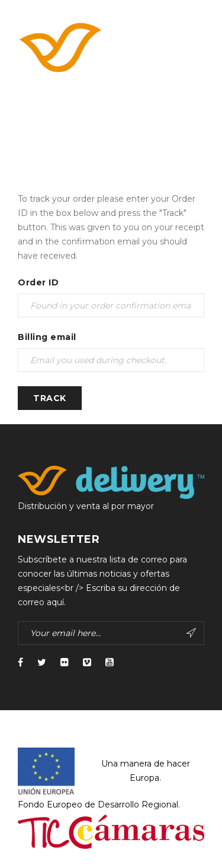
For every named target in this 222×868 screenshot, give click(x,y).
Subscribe (191, 633)
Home (31, 136)
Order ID (38, 282)
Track (50, 398)
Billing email (47, 337)
